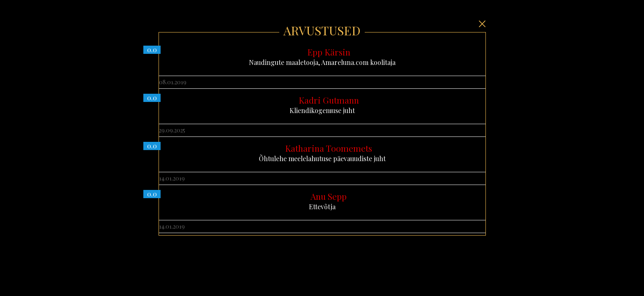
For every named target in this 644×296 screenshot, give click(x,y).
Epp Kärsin (329, 52)
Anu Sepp (329, 196)
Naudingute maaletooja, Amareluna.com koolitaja (322, 57)
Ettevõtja (322, 201)
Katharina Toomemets (329, 148)
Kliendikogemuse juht (322, 105)
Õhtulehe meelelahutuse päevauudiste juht (322, 153)
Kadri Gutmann (329, 100)
